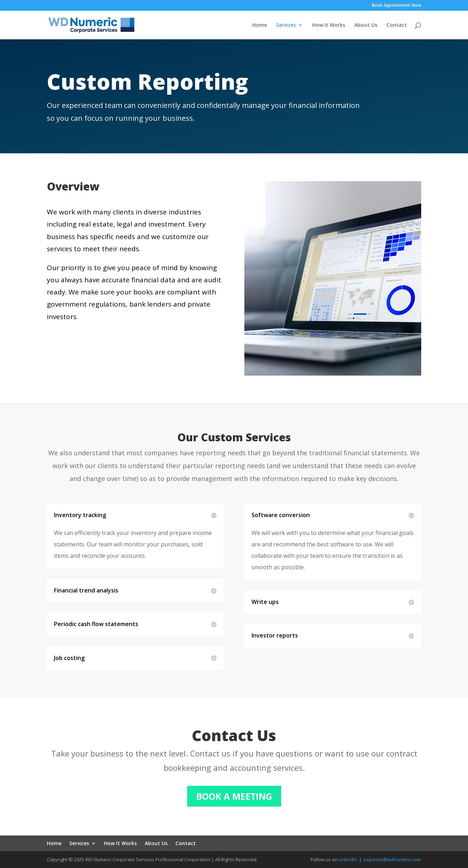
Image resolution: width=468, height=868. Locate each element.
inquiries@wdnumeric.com (392, 859)
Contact (397, 25)
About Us (366, 25)
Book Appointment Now (397, 6)
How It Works (329, 25)
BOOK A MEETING (234, 796)
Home (260, 25)
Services (286, 25)
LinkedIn (348, 859)
